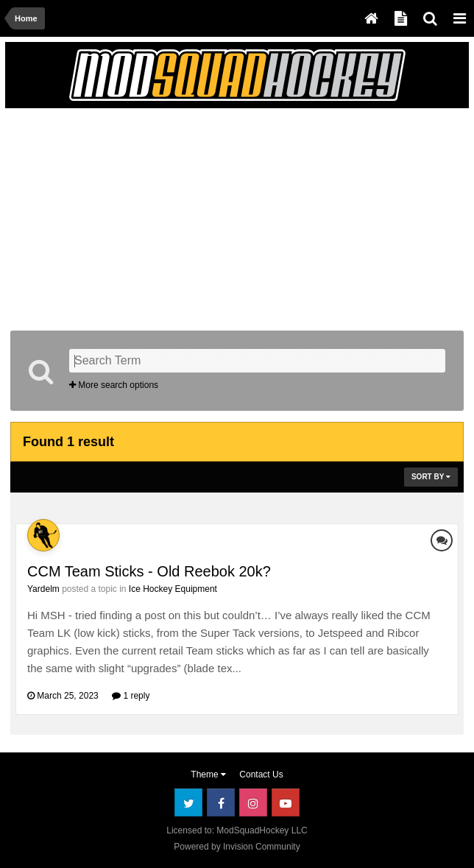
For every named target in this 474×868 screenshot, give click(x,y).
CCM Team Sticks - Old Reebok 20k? (149, 571)
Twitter (188, 802)
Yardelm (43, 589)
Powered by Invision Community (237, 847)
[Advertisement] (183, 216)
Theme (208, 775)
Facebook (221, 802)
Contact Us (261, 775)
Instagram (253, 802)
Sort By (431, 477)
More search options (114, 385)
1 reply (131, 696)
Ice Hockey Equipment (173, 589)
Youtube (286, 802)
